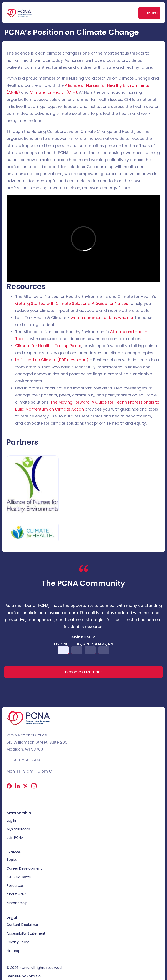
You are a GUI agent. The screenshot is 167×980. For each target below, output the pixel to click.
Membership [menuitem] (17, 903)
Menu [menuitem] (152, 13)
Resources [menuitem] (15, 886)
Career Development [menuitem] (24, 868)
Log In (11, 821)
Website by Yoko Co (24, 976)
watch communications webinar (102, 318)
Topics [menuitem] (12, 860)
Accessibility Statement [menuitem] (26, 933)
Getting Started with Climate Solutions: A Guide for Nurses (72, 303)
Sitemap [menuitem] (13, 951)
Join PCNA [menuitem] (15, 838)
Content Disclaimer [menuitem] (23, 925)
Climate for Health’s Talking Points (48, 346)
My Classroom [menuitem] (18, 829)
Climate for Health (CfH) (53, 92)
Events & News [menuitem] (18, 877)
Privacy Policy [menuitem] (18, 942)
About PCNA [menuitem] (17, 894)
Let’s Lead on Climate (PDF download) (52, 360)
